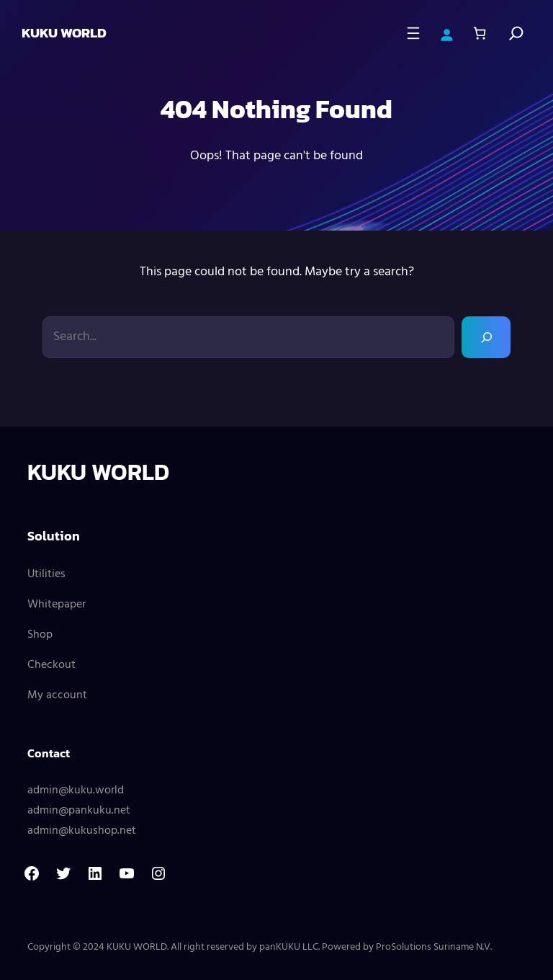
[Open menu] (413, 33)
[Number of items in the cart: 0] (479, 34)
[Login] (446, 33)
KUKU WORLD (64, 33)
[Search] (516, 33)
